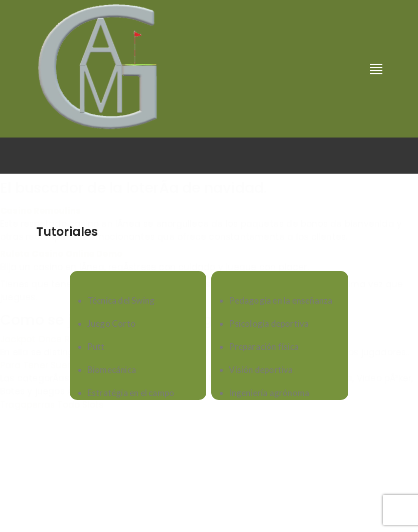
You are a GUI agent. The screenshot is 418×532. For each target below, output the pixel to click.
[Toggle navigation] (376, 70)
